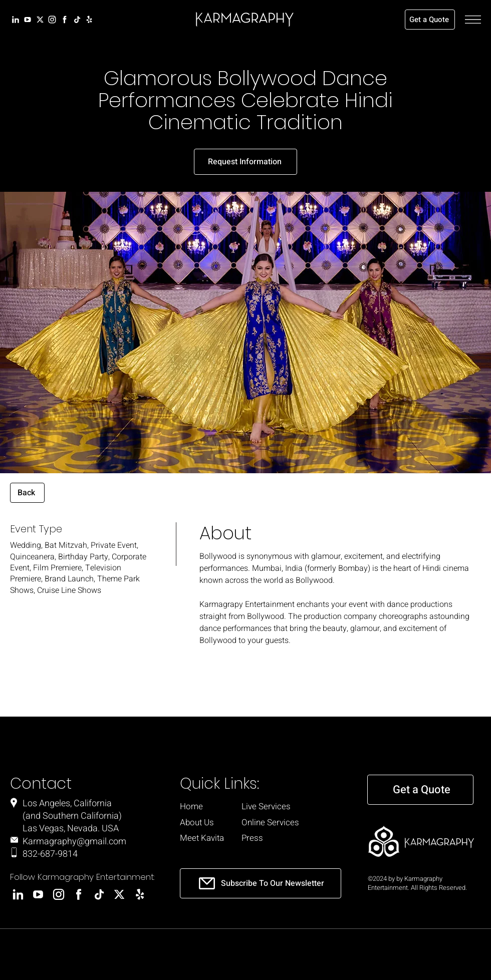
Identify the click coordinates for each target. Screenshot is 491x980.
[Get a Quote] (430, 20)
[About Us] (200, 823)
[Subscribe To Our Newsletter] (261, 883)
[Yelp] (88, 20)
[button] (473, 20)
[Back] (27, 493)
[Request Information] (245, 162)
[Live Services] (282, 806)
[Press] (262, 838)
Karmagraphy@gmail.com (74, 842)
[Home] (198, 806)
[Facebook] (64, 20)
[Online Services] (286, 823)
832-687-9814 (50, 854)
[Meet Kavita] (205, 838)
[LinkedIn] (15, 20)
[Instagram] (51, 20)
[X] (39, 20)
